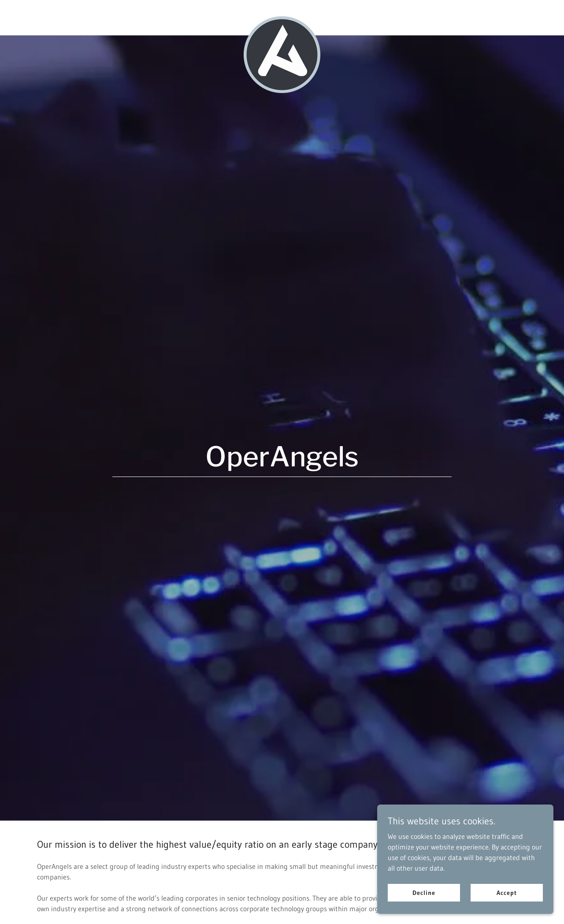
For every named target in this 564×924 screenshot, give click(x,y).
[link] (282, 18)
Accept (506, 892)
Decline (424, 892)
